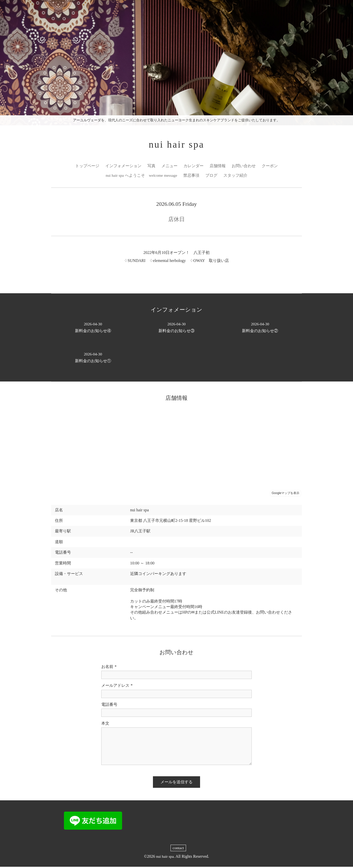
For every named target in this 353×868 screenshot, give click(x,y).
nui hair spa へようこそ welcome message (142, 176)
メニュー (169, 167)
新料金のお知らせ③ (176, 328)
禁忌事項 (192, 176)
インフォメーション (123, 167)
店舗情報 (218, 167)
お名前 (109, 668)
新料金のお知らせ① (93, 358)
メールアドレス (117, 687)
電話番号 (109, 705)
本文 (105, 724)
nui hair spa (177, 145)
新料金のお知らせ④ (93, 328)
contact (178, 849)
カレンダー (194, 167)
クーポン (270, 167)
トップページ (87, 167)
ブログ (212, 176)
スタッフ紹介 (236, 176)
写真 (151, 167)
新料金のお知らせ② (260, 328)
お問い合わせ (244, 167)
